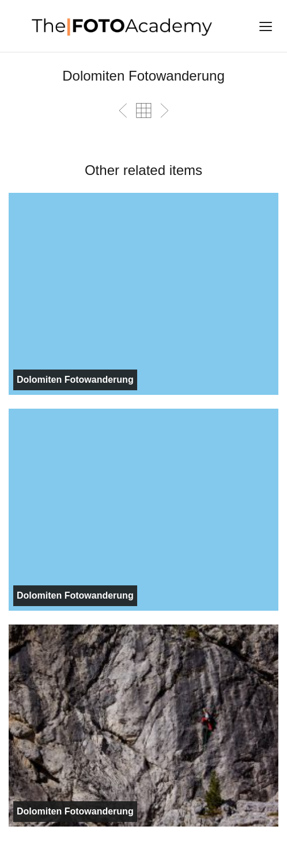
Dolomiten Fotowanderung (75, 380)
